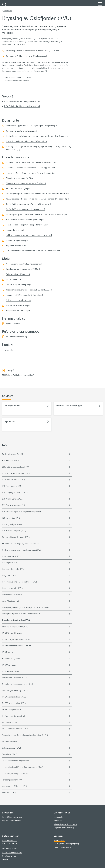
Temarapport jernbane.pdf (17, 240)
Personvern (58, 821)
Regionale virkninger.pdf (16, 246)
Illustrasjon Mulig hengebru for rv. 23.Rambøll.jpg (27, 141)
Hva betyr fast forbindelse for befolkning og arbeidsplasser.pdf (33, 251)
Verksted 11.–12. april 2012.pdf (18, 300)
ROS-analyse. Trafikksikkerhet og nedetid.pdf (25, 220)
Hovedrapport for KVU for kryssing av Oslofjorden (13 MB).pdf (32, 51)
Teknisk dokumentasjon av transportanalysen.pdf (27, 225)
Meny (100, 5)
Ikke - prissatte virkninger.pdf (18, 188)
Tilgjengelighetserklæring (64, 828)
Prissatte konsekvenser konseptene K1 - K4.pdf (26, 183)
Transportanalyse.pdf (15, 230)
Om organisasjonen (10, 840)
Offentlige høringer (9, 856)
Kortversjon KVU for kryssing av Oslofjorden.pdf (26, 56)
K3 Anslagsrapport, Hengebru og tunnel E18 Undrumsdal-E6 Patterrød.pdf (37, 199)
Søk (4, 5)
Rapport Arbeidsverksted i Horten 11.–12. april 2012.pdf (29, 290)
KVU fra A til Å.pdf (13, 279)
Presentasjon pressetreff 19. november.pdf (24, 264)
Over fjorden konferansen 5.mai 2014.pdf (23, 269)
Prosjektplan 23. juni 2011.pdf (18, 311)
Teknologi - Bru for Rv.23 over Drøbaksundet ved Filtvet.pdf (31, 162)
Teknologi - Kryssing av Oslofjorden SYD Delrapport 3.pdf (30, 168)
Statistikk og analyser (10, 849)
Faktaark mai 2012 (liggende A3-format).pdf (24, 295)
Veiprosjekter (8, 10)
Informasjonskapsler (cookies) (65, 824)
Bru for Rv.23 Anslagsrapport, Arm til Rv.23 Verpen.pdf (28, 204)
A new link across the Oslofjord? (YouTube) (23, 102)
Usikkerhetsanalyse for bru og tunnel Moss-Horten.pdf (29, 235)
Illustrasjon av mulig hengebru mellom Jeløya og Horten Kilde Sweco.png (37, 136)
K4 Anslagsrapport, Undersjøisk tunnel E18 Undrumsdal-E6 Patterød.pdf (36, 214)
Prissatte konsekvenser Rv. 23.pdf (20, 178)
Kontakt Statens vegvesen (12, 817)
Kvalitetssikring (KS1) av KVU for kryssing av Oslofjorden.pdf (31, 126)
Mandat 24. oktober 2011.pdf (18, 305)
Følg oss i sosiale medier (11, 821)
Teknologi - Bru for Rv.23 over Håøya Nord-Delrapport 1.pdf (31, 173)
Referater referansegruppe (17, 337)
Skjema (5, 860)
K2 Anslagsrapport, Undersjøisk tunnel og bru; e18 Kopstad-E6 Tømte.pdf (37, 194)
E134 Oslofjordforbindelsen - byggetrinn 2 (22, 106)
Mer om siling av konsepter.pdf (19, 285)
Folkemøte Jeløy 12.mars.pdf (18, 274)
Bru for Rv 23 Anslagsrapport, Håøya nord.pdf (25, 209)
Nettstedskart (59, 817)
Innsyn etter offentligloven (12, 852)
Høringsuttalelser (13, 324)
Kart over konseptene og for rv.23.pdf (22, 131)
